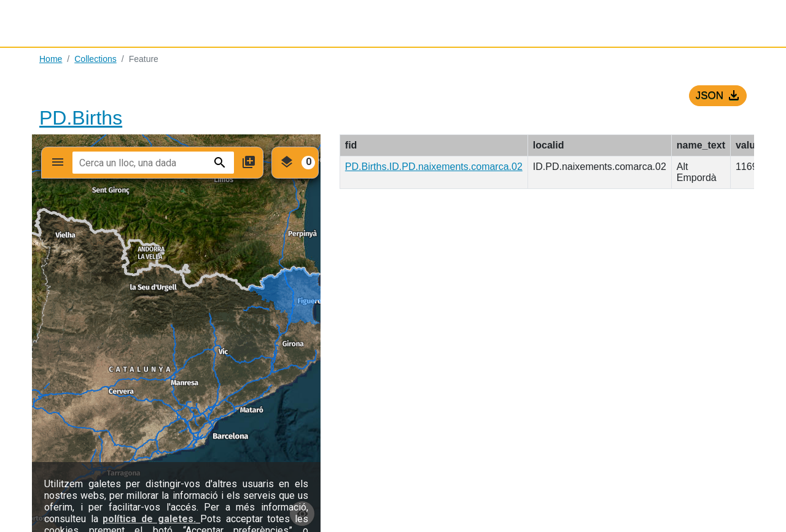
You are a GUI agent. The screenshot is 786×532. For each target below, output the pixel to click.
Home (51, 59)
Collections (95, 59)
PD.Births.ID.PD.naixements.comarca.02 (434, 167)
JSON (720, 96)
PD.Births (81, 118)
